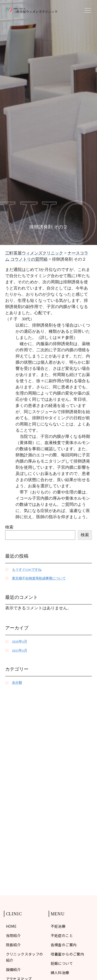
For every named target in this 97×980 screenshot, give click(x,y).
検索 (9, 527)
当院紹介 (13, 935)
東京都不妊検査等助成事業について (39, 578)
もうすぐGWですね (27, 570)
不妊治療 (58, 926)
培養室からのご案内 (68, 954)
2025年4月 (20, 650)
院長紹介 (13, 945)
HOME (11, 926)
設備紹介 (13, 969)
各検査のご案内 (64, 945)
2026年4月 (20, 641)
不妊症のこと (62, 935)
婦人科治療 (60, 973)
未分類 (17, 683)
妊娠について (62, 963)
